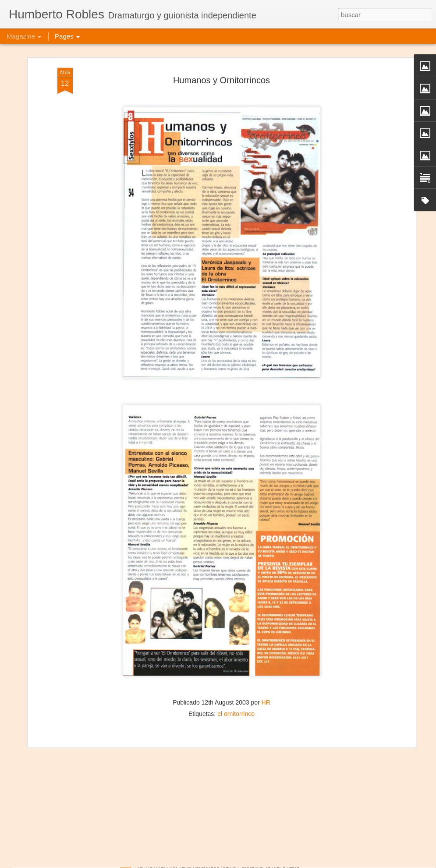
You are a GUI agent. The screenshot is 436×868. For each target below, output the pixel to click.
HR (266, 678)
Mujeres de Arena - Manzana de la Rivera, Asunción (216, 858)
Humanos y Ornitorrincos (222, 56)
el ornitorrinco (236, 689)
